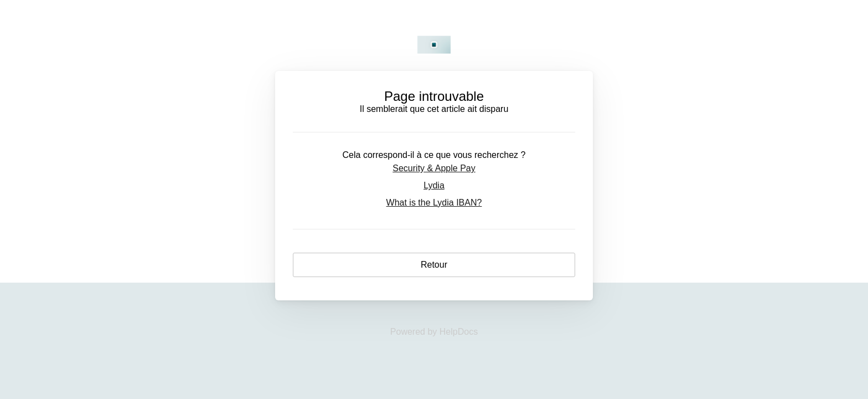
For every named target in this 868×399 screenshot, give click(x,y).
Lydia (434, 185)
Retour (434, 265)
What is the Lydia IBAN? (434, 203)
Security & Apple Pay (434, 168)
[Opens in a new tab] (434, 332)
